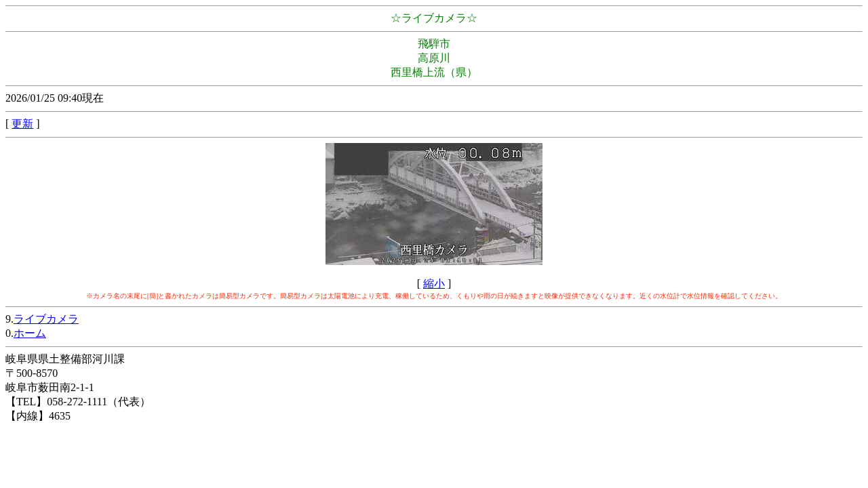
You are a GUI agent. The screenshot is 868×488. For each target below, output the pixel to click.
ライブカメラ (46, 319)
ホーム (30, 333)
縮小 (434, 284)
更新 (22, 124)
